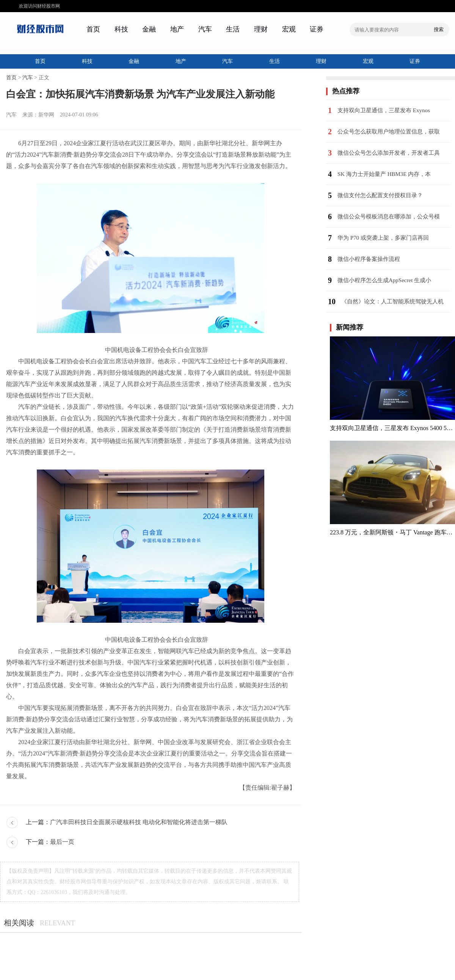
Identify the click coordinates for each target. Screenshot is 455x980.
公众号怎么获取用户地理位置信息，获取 (389, 132)
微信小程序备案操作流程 (369, 259)
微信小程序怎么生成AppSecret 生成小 (384, 280)
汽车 (205, 29)
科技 (121, 29)
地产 (177, 29)
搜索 (439, 29)
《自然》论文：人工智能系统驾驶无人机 (392, 302)
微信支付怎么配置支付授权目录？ (380, 195)
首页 (93, 29)
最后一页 (62, 842)
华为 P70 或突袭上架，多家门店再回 (383, 238)
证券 (317, 29)
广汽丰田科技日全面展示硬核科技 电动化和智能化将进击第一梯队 (139, 822)
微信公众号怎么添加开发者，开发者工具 (389, 153)
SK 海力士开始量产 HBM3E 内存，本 (384, 174)
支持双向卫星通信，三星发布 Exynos (384, 110)
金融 (149, 29)
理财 (261, 29)
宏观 (289, 29)
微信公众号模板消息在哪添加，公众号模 (389, 217)
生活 (233, 29)
